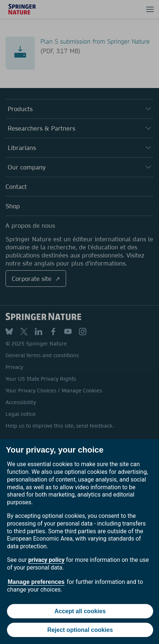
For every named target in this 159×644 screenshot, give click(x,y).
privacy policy (46, 560)
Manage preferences (36, 582)
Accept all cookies (80, 611)
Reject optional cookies (80, 630)
